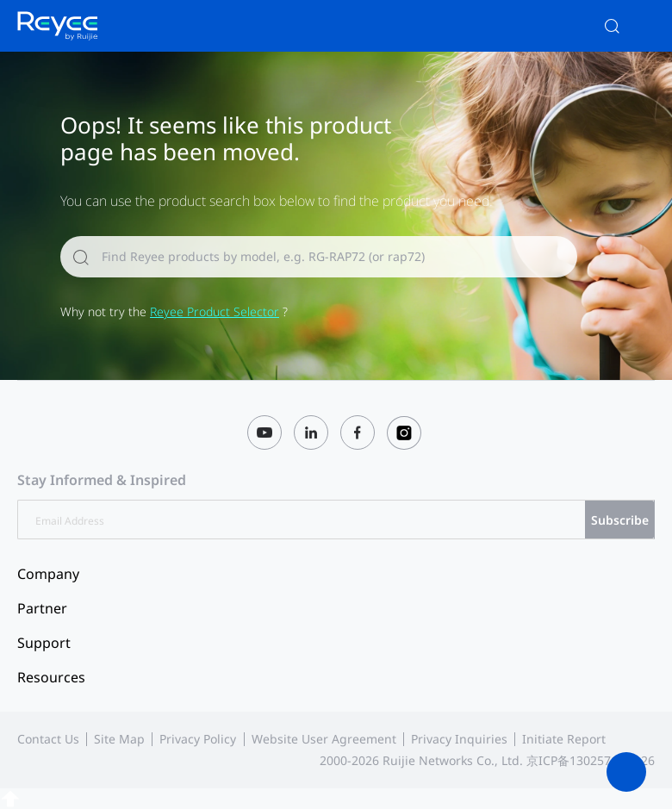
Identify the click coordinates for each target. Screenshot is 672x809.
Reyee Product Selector (215, 311)
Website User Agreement (324, 739)
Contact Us (48, 739)
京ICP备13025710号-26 (591, 760)
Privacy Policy (198, 739)
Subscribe (620, 520)
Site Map (119, 739)
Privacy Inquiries (459, 739)
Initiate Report (564, 739)
